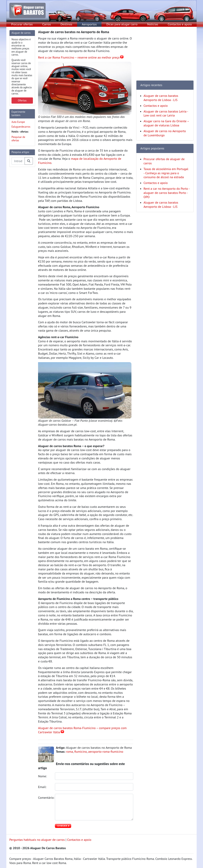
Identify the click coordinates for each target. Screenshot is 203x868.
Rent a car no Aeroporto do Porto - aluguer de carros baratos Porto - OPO (167, 193)
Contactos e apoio (180, 24)
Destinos (66, 24)
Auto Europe (18, 122)
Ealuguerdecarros (21, 127)
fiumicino (81, 752)
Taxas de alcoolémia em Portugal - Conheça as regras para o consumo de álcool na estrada (166, 173)
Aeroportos (89, 24)
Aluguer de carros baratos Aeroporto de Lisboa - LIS (161, 98)
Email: (43, 787)
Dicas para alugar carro (122, 24)
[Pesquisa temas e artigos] (18, 161)
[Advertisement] (25, 230)
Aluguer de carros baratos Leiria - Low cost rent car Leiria (166, 113)
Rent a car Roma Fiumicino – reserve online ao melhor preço (79, 57)
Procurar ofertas (22, 24)
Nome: (43, 776)
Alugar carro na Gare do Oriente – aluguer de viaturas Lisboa (166, 123)
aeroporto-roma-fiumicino (106, 752)
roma (69, 752)
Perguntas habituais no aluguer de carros (37, 840)
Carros (47, 24)
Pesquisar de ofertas (18, 139)
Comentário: (45, 798)
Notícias (153, 24)
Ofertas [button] (22, 100)
